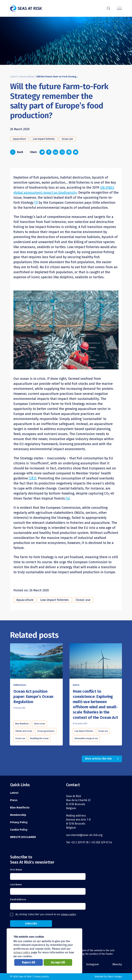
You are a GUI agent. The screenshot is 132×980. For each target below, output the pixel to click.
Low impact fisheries (44, 139)
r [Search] (108, 8)
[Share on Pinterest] (69, 152)
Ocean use (67, 139)
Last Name (16, 885)
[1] (36, 203)
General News (27, 77)
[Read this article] (36, 662)
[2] (31, 478)
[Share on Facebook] (49, 152)
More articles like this (98, 759)
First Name (16, 870)
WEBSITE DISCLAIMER (23, 837)
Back (17, 152)
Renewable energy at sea (86, 738)
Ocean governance (46, 731)
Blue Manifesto (22, 724)
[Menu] (119, 8)
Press (14, 800)
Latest (14, 77)
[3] (34, 478)
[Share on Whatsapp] (62, 152)
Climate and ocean (24, 731)
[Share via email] (76, 152)
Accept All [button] (58, 962)
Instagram (92, 964)
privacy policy (68, 914)
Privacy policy (41, 977)
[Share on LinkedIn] (56, 152)
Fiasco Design (115, 977)
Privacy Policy (19, 822)
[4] (67, 498)
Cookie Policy (19, 830)
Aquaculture (19, 139)
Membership (18, 815)
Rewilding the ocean (39, 738)
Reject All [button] (29, 962)
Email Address (18, 900)
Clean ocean (39, 724)
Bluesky (117, 964)
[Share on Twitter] (42, 152)
